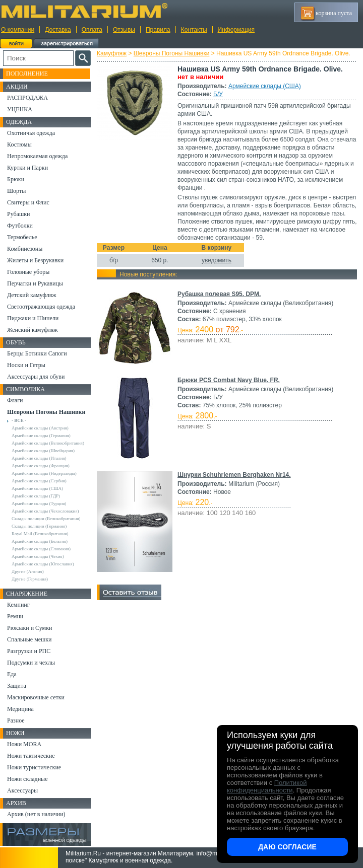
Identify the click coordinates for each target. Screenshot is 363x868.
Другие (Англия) (28, 571)
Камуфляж (112, 53)
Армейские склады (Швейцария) (43, 451)
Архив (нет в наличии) (36, 814)
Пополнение (27, 74)
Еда (12, 674)
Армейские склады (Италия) (39, 458)
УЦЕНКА (20, 109)
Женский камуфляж (32, 330)
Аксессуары (22, 790)
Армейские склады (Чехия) (38, 556)
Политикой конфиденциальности (267, 786)
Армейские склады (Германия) (41, 436)
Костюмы (19, 144)
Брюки (16, 179)
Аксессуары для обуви (36, 377)
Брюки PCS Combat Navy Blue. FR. (229, 380)
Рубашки (18, 214)
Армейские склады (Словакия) (41, 549)
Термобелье (22, 237)
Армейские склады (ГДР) (36, 496)
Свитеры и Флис (28, 202)
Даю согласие (287, 847)
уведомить (217, 260)
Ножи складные (27, 779)
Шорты (16, 191)
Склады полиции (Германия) (39, 526)
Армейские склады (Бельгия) (40, 541)
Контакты (194, 30)
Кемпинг (18, 605)
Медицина (20, 709)
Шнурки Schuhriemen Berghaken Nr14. (234, 475)
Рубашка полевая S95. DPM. (219, 294)
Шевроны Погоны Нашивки (172, 53)
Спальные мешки (29, 639)
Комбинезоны (25, 249)
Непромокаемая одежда (37, 156)
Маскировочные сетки (36, 697)
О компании (18, 30)
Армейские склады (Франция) (41, 466)
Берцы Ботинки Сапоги (37, 353)
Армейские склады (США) (265, 86)
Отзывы (124, 30)
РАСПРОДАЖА (27, 98)
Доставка (58, 30)
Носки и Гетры (26, 365)
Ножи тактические (31, 756)
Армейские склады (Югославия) (43, 564)
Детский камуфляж (32, 295)
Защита (17, 686)
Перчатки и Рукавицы (35, 283)
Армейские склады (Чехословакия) (45, 511)
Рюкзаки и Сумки (29, 628)
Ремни (15, 616)
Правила (158, 30)
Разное (16, 720)
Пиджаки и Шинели (33, 318)
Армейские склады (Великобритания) (48, 443)
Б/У (218, 94)
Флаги (15, 400)
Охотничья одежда (31, 133)
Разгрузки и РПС (29, 651)
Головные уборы (28, 272)
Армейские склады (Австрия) (40, 428)
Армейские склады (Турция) (39, 503)
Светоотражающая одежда (41, 307)
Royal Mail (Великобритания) (40, 534)
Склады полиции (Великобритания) (46, 519)
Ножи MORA (24, 744)
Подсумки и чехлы (31, 663)
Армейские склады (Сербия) (39, 481)
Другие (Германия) (30, 579)
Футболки (20, 226)
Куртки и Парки (27, 168)
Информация (236, 30)
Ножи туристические (34, 767)
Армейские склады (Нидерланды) (44, 473)
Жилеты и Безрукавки (35, 260)
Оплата (92, 30)
